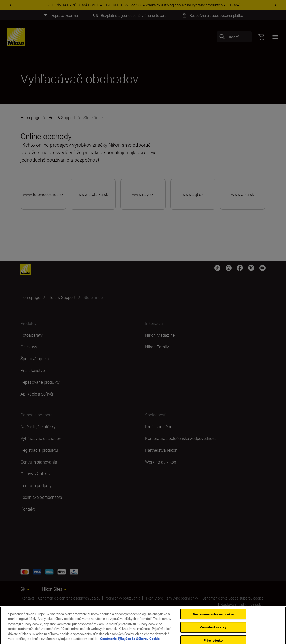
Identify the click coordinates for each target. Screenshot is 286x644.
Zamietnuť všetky (213, 631)
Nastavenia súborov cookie (213, 618)
